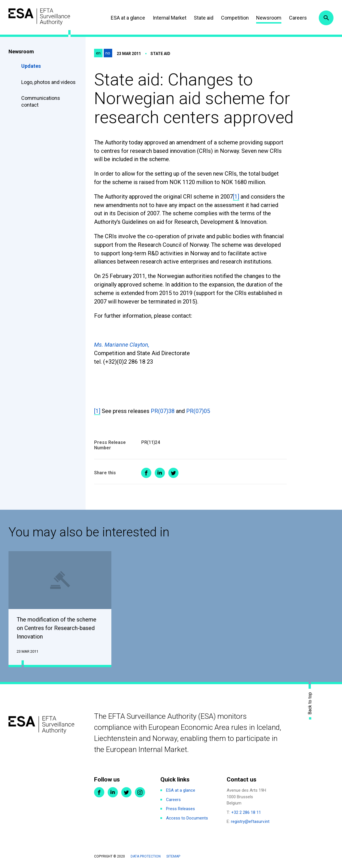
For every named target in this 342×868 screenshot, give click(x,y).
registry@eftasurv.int (250, 822)
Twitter (126, 793)
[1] (236, 197)
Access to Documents (187, 818)
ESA (41, 17)
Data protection (146, 857)
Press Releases (180, 809)
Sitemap (173, 857)
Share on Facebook (146, 473)
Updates (31, 66)
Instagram (140, 793)
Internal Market (168, 18)
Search (326, 18)
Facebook (99, 793)
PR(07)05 (198, 411)
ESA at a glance (127, 18)
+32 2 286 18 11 (246, 813)
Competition (233, 18)
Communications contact (41, 101)
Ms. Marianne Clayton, (122, 345)
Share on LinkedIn (160, 473)
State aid (202, 18)
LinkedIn (113, 793)
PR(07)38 (163, 411)
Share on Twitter (173, 473)
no (108, 53)
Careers (297, 18)
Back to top (310, 704)
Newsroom (267, 18)
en (98, 53)
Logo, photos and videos (49, 82)
